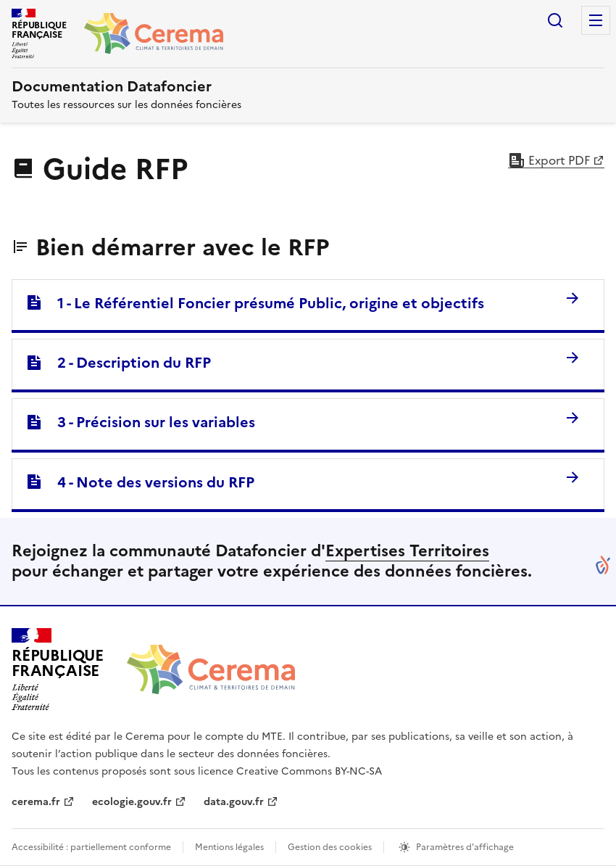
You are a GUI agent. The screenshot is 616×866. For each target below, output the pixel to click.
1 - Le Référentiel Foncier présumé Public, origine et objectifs (255, 303)
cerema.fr (36, 802)
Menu (596, 20)
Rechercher (555, 20)
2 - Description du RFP (118, 363)
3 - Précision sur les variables (140, 422)
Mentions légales (229, 847)
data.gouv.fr (234, 802)
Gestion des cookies (330, 847)
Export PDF (549, 160)
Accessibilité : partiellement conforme (91, 847)
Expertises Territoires (407, 551)
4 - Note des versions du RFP (140, 482)
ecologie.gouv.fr (132, 802)
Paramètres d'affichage (465, 847)
